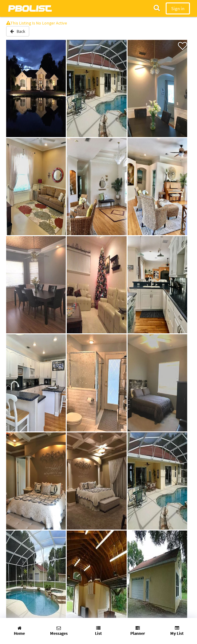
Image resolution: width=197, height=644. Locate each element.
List (98, 631)
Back (18, 31)
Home (19, 631)
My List (177, 631)
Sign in (178, 8)
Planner (138, 631)
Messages (59, 631)
